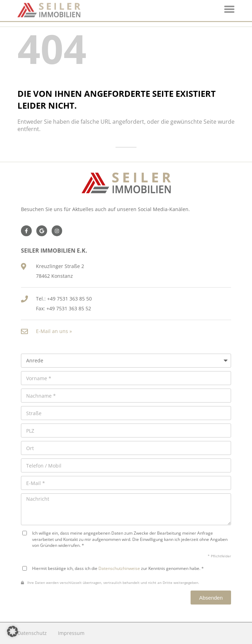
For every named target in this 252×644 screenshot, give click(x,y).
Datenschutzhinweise (119, 568)
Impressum (71, 633)
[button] (13, 631)
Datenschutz (32, 633)
